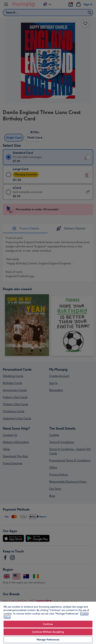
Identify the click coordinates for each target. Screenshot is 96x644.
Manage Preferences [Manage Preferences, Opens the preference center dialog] (48, 640)
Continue (48, 624)
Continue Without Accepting (48, 632)
